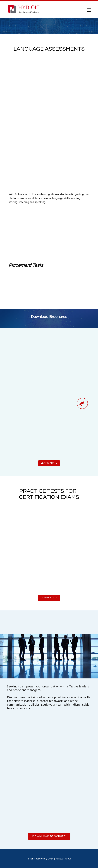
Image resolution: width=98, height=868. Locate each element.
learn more (49, 463)
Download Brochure (49, 836)
